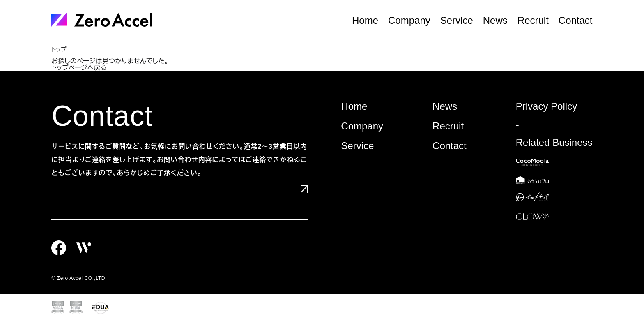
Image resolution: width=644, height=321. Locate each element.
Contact (576, 21)
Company (409, 21)
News (495, 21)
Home (365, 21)
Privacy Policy (546, 106)
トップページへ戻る (79, 68)
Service (457, 21)
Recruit (533, 21)
